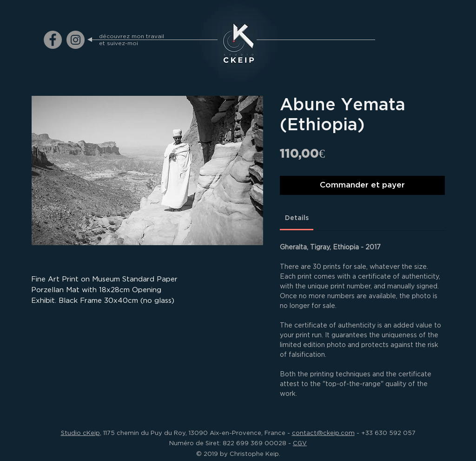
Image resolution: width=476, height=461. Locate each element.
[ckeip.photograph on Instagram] (76, 40)
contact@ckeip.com (323, 433)
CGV (300, 443)
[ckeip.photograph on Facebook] (53, 40)
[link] (297, 218)
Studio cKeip (80, 433)
